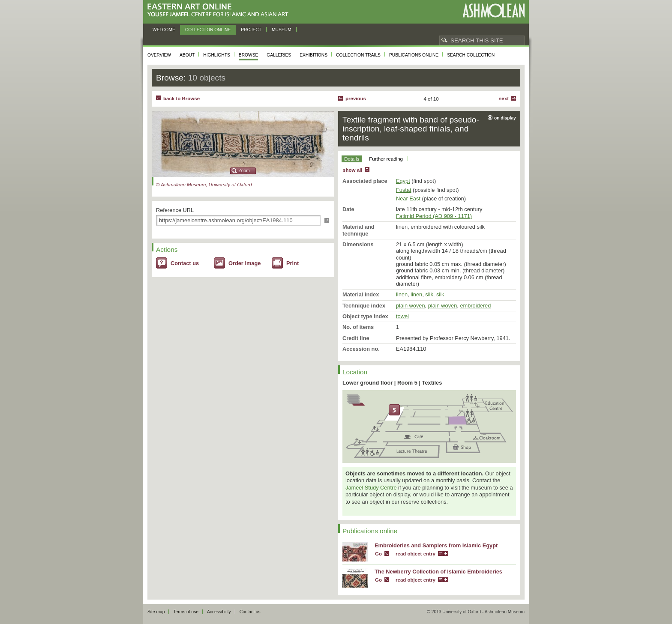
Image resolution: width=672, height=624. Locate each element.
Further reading (386, 159)
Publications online (414, 55)
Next (504, 99)
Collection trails (358, 55)
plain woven (411, 306)
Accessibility (219, 612)
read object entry (415, 554)
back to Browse (181, 99)
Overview (159, 55)
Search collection (471, 55)
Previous (356, 99)
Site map (156, 612)
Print (292, 263)
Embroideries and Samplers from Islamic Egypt (436, 545)
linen (402, 294)
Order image (244, 263)
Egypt (403, 181)
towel (402, 316)
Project (251, 30)
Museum (282, 30)
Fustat (404, 190)
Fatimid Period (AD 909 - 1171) (434, 216)
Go (378, 554)
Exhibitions (313, 55)
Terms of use (186, 612)
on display (505, 118)
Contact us (185, 263)
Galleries (279, 55)
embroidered (475, 306)
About (187, 55)
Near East (408, 199)
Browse (249, 55)
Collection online (208, 30)
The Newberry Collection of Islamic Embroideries (438, 572)
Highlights (217, 55)
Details (352, 159)
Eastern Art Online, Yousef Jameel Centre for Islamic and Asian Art (220, 10)
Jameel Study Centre (371, 488)
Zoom (244, 171)
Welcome (164, 30)
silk (429, 294)
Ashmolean (493, 10)
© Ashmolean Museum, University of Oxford (204, 185)
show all (352, 170)
